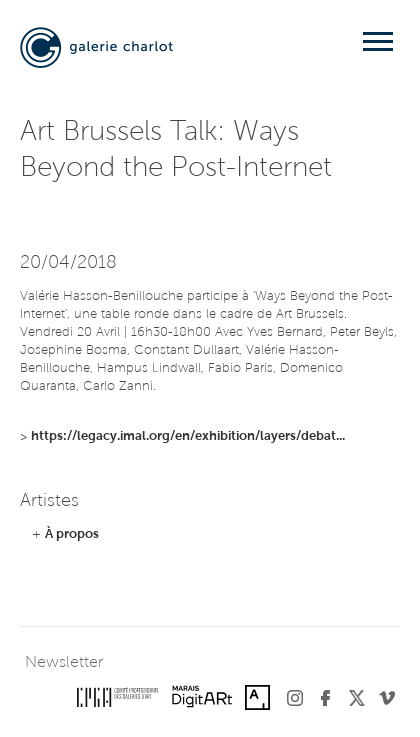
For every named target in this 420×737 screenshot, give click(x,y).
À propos (72, 534)
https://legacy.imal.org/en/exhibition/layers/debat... (188, 436)
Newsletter (64, 663)
